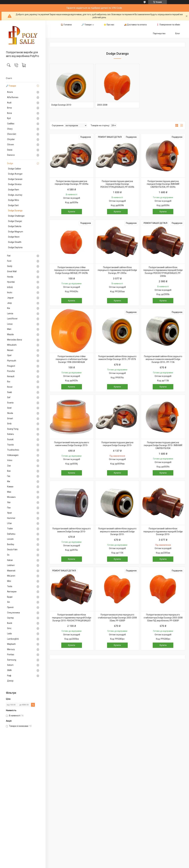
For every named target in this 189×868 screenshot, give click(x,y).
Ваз (9, 471)
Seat (9, 408)
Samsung (12, 660)
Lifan (9, 523)
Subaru (10, 434)
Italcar (10, 560)
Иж (9, 481)
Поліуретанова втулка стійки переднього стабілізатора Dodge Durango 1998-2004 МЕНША (72, 359)
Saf (9, 397)
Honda (10, 277)
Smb (9, 424)
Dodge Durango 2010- (62, 105)
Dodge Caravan (15, 179)
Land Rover (12, 319)
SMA (9, 670)
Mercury (11, 649)
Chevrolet (12, 134)
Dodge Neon (14, 237)
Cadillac (11, 124)
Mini (9, 581)
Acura (10, 92)
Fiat (9, 256)
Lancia (10, 313)
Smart (10, 418)
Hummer (11, 518)
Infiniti (10, 287)
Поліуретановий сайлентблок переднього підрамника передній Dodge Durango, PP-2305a (117, 270)
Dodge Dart (13, 205)
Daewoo (11, 155)
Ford (9, 261)
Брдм (10, 597)
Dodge (10, 163)
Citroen (10, 144)
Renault (11, 376)
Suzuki (10, 439)
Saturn (10, 665)
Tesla (10, 586)
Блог (178, 33)
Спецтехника (13, 613)
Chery (10, 129)
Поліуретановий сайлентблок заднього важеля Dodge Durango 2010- (72, 530)
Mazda (10, 334)
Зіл (8, 602)
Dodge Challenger (16, 216)
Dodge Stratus (15, 184)
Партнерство (159, 33)
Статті (9, 78)
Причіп (10, 607)
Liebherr (11, 565)
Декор (10, 681)
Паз (9, 508)
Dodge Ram (14, 190)
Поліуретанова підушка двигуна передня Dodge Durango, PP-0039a (72, 183)
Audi (9, 103)
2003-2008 (102, 105)
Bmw (10, 108)
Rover (10, 387)
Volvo (10, 460)
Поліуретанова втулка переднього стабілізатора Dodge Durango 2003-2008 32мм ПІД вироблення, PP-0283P (163, 618)
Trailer (10, 529)
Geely (10, 266)
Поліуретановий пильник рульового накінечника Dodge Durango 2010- (72, 444)
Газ (9, 476)
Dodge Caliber (15, 169)
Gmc (9, 628)
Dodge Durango (15, 211)
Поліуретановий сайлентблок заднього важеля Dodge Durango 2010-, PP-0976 (117, 358)
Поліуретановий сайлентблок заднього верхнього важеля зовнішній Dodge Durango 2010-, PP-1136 (163, 359)
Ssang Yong (13, 429)
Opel (9, 355)
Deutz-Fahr (12, 550)
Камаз (10, 487)
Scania (10, 403)
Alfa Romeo (13, 97)
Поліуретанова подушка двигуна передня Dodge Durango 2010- (117, 444)
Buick (10, 623)
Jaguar (10, 298)
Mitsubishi (12, 345)
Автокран (12, 592)
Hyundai (11, 282)
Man (9, 329)
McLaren (11, 576)
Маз (9, 492)
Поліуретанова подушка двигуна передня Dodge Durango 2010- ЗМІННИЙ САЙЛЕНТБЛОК (163, 445)
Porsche (11, 371)
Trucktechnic (13, 450)
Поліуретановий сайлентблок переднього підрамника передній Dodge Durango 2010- (163, 531)
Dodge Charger (15, 221)
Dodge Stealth (15, 242)
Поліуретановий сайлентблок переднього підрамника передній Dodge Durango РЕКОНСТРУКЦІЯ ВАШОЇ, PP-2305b (163, 272)
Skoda (10, 413)
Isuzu (10, 292)
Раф (9, 676)
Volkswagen (13, 455)
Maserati (11, 571)
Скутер (10, 618)
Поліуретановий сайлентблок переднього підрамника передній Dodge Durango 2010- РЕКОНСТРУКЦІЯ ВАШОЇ (72, 618)
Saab (10, 392)
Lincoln (10, 539)
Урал (9, 513)
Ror (9, 382)
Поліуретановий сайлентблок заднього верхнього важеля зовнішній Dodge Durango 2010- (117, 531)
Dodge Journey (15, 195)
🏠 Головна (66, 25)
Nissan (10, 350)
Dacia (10, 150)
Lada (9, 634)
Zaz (9, 466)
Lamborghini (13, 639)
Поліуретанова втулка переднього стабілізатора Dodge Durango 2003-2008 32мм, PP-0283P (117, 618)
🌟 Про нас (109, 25)
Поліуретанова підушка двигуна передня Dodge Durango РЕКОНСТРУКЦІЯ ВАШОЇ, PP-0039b (117, 184)
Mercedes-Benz (15, 340)
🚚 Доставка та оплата (135, 25)
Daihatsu (11, 534)
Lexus (10, 324)
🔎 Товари (11, 86)
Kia (8, 308)
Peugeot (11, 366)
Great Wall (12, 271)
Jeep (9, 303)
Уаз (9, 502)
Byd (9, 118)
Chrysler (11, 139)
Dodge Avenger (15, 174)
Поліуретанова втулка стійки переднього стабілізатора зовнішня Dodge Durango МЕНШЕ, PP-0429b (72, 270)
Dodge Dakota (15, 226)
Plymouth (12, 361)
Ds (8, 555)
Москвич (11, 497)
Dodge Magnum (16, 232)
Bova (9, 113)
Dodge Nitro (14, 200)
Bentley (11, 544)
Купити (72, 212)
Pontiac (11, 655)
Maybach (11, 644)
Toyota (10, 445)
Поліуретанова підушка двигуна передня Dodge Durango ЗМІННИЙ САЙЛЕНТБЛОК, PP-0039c (163, 184)
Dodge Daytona (15, 247)
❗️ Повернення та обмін (168, 25)
